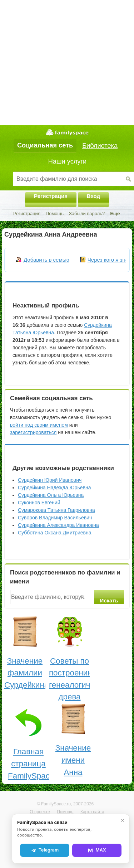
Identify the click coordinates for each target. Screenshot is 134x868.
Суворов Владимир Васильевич (55, 518)
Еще (115, 214)
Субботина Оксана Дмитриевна (54, 533)
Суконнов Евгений (39, 503)
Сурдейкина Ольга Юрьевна (51, 495)
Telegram (45, 850)
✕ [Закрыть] (123, 820)
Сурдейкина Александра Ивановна (58, 525)
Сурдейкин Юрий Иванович (50, 480)
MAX (97, 850)
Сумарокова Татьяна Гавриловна (56, 510)
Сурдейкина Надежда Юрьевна (54, 488)
